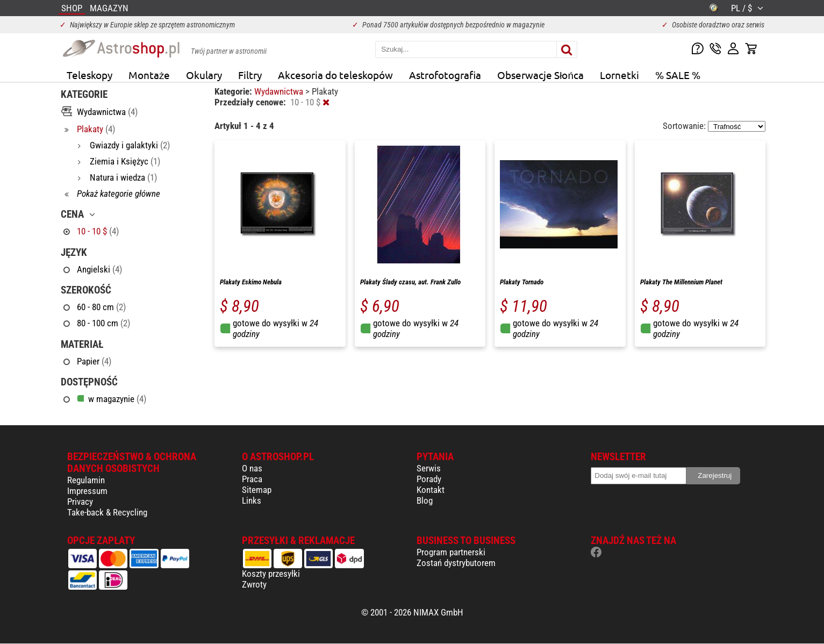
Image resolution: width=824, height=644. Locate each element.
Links (252, 500)
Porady (429, 479)
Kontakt (431, 490)
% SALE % (678, 75)
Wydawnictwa (280, 91)
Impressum (87, 491)
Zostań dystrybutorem (456, 563)
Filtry (250, 75)
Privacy (80, 502)
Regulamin (86, 480)
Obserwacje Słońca (540, 75)
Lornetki (619, 75)
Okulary (204, 75)
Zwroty (254, 584)
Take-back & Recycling (107, 512)
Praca (252, 479)
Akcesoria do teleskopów (335, 75)
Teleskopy (89, 75)
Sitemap (257, 490)
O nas (252, 468)
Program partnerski (451, 552)
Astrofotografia (445, 75)
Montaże (149, 75)
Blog (425, 500)
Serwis (429, 468)
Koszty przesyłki (271, 574)
